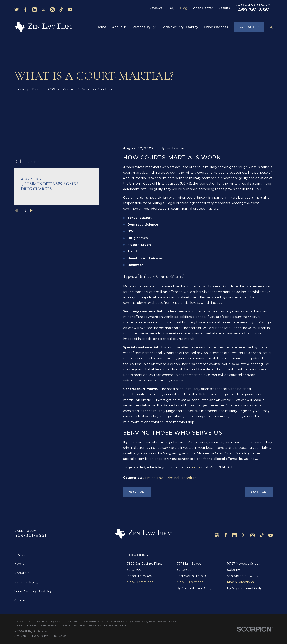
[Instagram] (52, 10)
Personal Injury (26, 582)
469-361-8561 (254, 10)
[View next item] (31, 258)
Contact (21, 600)
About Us (22, 573)
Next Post (259, 492)
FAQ (171, 8)
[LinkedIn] (34, 10)
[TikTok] (61, 10)
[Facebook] (25, 10)
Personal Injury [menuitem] (144, 27)
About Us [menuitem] (119, 27)
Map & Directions (140, 582)
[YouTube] (70, 10)
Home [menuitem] (101, 27)
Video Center (203, 8)
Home (19, 564)
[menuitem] (20, 636)
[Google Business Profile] (17, 10)
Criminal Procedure (181, 478)
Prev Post (137, 492)
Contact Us (249, 27)
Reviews (156, 8)
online (196, 467)
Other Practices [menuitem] (216, 27)
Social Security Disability (33, 591)
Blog (184, 8)
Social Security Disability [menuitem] (180, 27)
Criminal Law (153, 478)
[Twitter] (43, 10)
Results (224, 8)
